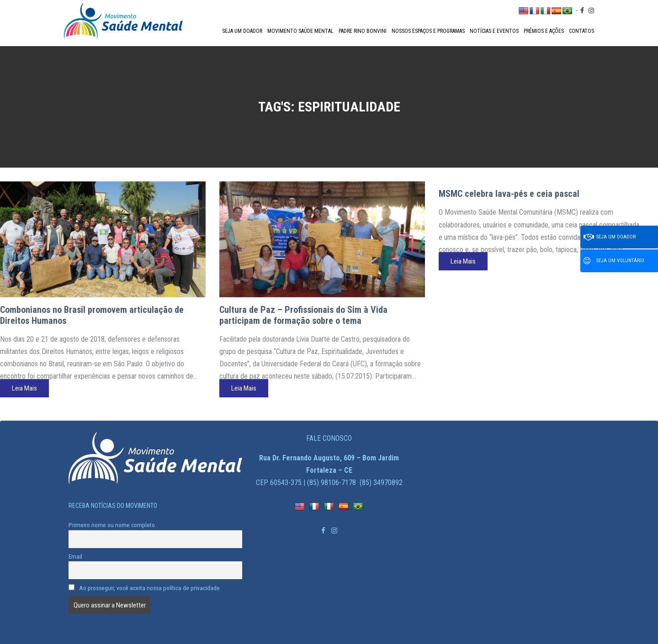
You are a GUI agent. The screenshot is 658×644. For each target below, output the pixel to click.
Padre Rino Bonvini (363, 31)
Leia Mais (24, 388)
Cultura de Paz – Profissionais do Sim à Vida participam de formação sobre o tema (303, 315)
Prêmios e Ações (544, 31)
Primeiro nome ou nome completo (112, 525)
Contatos (581, 31)
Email (75, 556)
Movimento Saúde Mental (300, 31)
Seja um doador (242, 31)
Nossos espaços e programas (428, 31)
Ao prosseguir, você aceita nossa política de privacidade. (145, 588)
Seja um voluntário (614, 261)
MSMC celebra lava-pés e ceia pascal (509, 194)
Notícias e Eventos (494, 31)
